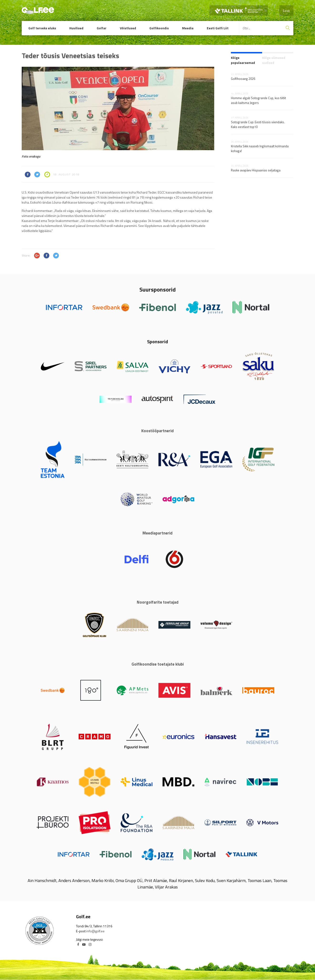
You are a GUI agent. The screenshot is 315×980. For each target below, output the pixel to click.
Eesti (286, 11)
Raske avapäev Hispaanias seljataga (256, 170)
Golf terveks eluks (42, 28)
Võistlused (128, 28)
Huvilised (76, 28)
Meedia (188, 28)
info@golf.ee (95, 931)
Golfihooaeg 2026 (243, 79)
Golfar (102, 28)
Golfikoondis (159, 28)
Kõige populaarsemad (243, 60)
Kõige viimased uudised (274, 60)
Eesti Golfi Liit (218, 28)
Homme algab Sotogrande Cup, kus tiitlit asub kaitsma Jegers (258, 100)
